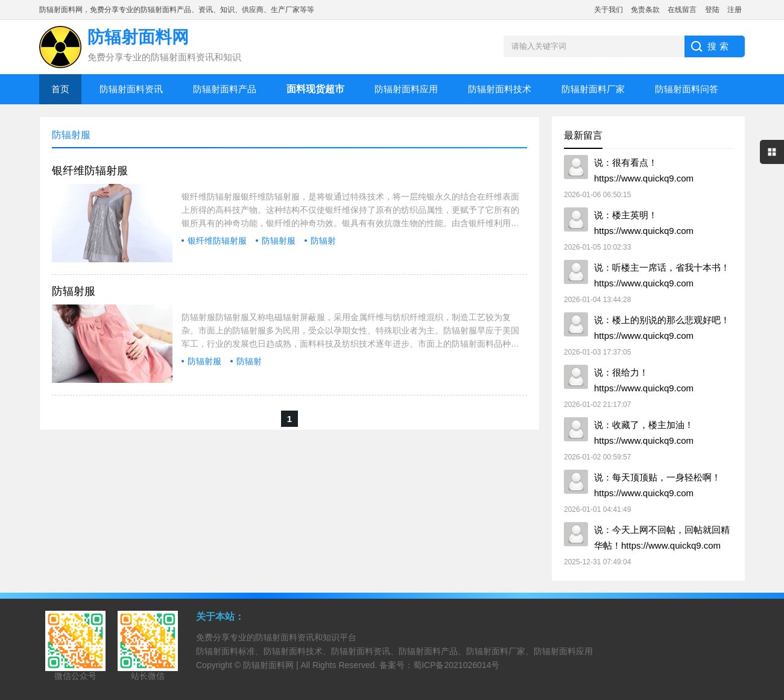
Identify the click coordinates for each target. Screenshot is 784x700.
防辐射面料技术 (500, 89)
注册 (735, 10)
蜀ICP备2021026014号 (456, 665)
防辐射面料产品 (225, 89)
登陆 (712, 10)
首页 (60, 89)
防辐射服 (279, 241)
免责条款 (645, 10)
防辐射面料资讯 (131, 89)
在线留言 (682, 10)
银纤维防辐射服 (90, 171)
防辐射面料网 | (272, 665)
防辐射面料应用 (406, 89)
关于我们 (609, 10)
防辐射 (323, 241)
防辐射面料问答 (687, 89)
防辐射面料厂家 (593, 89)
